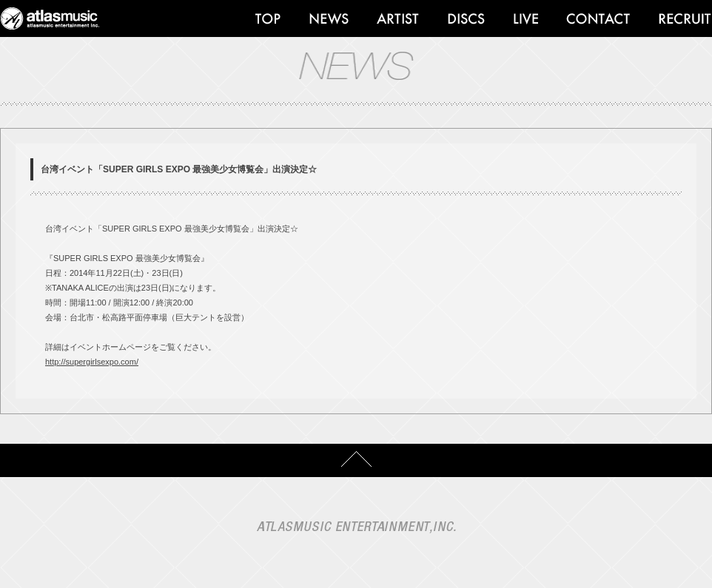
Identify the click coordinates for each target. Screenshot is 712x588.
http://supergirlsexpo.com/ (92, 362)
